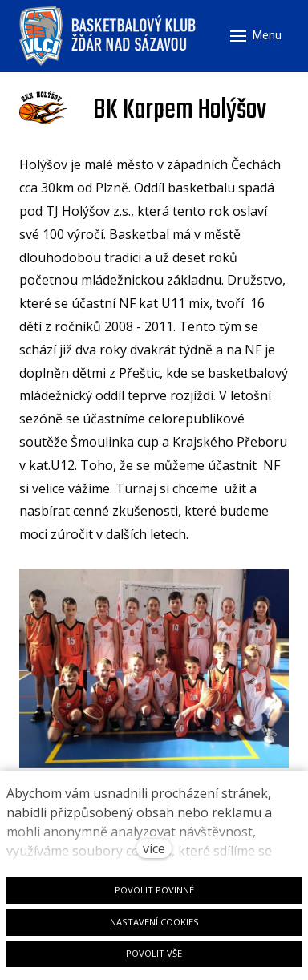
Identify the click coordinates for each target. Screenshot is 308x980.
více (154, 848)
